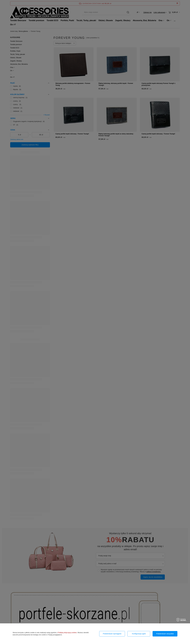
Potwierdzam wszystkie (165, 634)
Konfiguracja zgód (139, 634)
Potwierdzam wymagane (112, 634)
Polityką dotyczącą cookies (67, 633)
